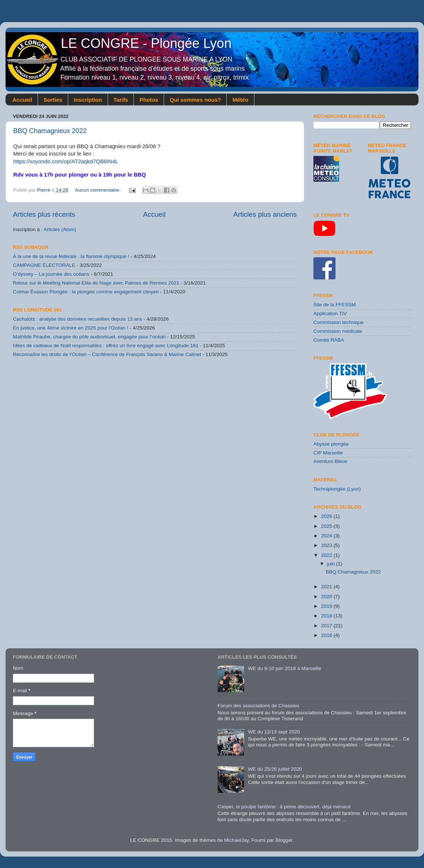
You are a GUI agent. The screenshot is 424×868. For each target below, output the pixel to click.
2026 (327, 516)
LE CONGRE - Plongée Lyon (124, 43)
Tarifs (121, 100)
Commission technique (339, 322)
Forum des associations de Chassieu (258, 706)
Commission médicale (338, 331)
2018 (327, 616)
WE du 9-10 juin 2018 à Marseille (284, 668)
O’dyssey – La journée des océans (51, 274)
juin (332, 564)
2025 (327, 526)
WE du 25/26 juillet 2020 (275, 769)
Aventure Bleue (330, 461)
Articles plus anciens (265, 214)
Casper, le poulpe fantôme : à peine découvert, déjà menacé (284, 807)
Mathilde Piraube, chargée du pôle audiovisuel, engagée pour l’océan (89, 337)
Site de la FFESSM (335, 305)
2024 (327, 536)
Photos (149, 100)
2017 (327, 626)
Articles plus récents (44, 214)
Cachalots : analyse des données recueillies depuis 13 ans (77, 319)
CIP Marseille (328, 453)
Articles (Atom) (60, 229)
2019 (327, 606)
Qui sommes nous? (195, 100)
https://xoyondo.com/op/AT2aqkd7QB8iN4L (66, 161)
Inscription (88, 100)
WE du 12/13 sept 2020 (274, 732)
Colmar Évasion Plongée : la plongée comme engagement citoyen (86, 292)
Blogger (284, 840)
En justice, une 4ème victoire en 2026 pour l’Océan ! (71, 328)
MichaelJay (237, 840)
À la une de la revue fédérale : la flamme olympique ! (71, 256)
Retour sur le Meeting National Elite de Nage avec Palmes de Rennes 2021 (96, 283)
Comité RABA (329, 340)
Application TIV (330, 313)
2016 (327, 635)
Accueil (22, 100)
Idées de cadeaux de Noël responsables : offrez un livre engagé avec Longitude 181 (106, 346)
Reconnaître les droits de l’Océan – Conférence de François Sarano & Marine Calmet (107, 354)
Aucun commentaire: (98, 190)
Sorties (53, 100)
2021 (327, 587)
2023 (327, 545)
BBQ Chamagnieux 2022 (50, 131)
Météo (240, 100)
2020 (327, 597)
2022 (327, 555)
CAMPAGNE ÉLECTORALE (44, 265)
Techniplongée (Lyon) (337, 489)
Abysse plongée (331, 444)
